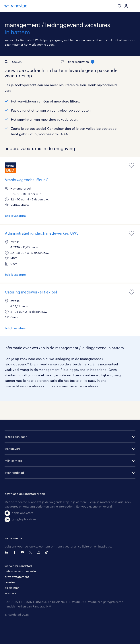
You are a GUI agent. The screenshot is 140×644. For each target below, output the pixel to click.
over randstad (14, 473)
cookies (10, 582)
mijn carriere (13, 461)
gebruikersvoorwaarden (21, 571)
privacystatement (17, 577)
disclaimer (12, 588)
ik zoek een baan (16, 437)
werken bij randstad (18, 566)
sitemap (10, 593)
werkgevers (12, 449)
